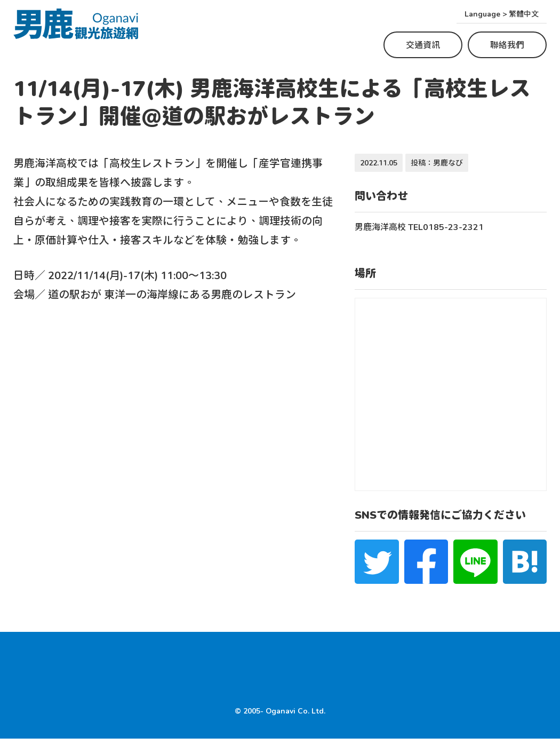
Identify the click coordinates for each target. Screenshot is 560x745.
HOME (27, 682)
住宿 (345, 661)
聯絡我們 (507, 45)
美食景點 (308, 661)
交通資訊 (423, 45)
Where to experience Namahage (87, 661)
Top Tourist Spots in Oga (225, 661)
